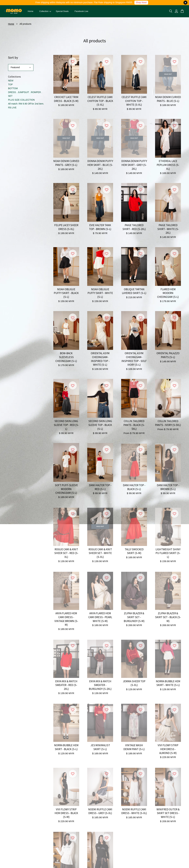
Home (31, 11)
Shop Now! (141, 2)
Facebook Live (81, 11)
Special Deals (62, 11)
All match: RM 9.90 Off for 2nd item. (26, 104)
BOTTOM (13, 88)
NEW (11, 81)
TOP (10, 84)
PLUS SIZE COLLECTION (21, 100)
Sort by (13, 57)
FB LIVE (12, 108)
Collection (45, 11)
